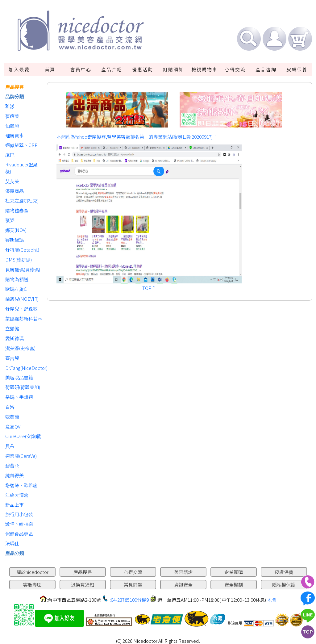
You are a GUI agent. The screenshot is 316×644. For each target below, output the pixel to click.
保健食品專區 (19, 534)
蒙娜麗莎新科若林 (24, 318)
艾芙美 (12, 181)
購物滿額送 (17, 279)
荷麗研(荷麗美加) (23, 387)
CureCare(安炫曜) (23, 436)
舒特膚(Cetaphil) (22, 250)
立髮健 (12, 328)
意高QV (13, 427)
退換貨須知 (83, 585)
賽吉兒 (12, 358)
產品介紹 (112, 69)
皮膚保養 (297, 69)
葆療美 (12, 116)
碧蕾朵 (12, 465)
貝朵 (10, 446)
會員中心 (81, 69)
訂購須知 (173, 69)
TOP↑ (149, 288)
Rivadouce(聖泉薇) (21, 168)
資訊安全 (183, 585)
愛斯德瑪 (15, 338)
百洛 (10, 407)
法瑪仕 (12, 543)
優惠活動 (143, 69)
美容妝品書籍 (19, 377)
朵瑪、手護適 (19, 397)
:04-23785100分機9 (129, 600)
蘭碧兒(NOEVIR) (22, 299)
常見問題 (133, 585)
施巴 (10, 155)
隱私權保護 (284, 585)
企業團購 (234, 572)
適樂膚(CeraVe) (21, 456)
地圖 (272, 600)
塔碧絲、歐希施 (21, 485)
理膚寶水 (15, 135)
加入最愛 (19, 69)
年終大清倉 (17, 495)
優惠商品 (15, 191)
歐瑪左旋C (16, 289)
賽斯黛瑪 (15, 240)
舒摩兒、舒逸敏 (21, 309)
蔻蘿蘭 (12, 417)
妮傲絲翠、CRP (21, 145)
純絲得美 (15, 475)
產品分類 (15, 553)
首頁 (50, 69)
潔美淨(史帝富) (20, 348)
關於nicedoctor (32, 572)
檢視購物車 (204, 69)
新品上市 (15, 505)
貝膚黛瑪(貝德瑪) (23, 269)
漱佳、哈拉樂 (19, 524)
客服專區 (32, 585)
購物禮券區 (17, 210)
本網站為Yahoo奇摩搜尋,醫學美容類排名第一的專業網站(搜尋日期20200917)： (137, 137)
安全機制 (234, 585)
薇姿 (10, 220)
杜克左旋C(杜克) (22, 201)
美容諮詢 (183, 572)
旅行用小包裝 (19, 514)
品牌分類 (15, 96)
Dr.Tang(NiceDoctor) (25, 368)
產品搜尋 (15, 87)
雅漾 (10, 106)
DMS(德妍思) (19, 259)
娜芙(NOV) (16, 230)
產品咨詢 (266, 69)
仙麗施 (12, 126)
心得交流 (235, 69)
